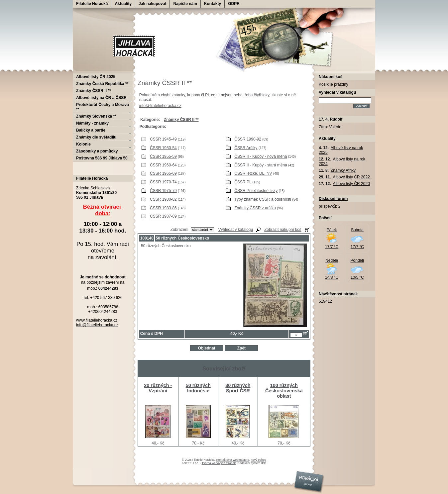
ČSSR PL (243, 182)
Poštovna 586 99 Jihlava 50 (102, 158)
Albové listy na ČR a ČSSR (101, 98)
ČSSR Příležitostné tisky (256, 191)
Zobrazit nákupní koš (283, 230)
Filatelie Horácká (92, 4)
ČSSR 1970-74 (163, 182)
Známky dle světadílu (96, 137)
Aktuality (123, 4)
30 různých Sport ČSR (238, 388)
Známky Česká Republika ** (102, 84)
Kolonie (83, 144)
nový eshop (259, 460)
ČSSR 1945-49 (163, 139)
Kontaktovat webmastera (233, 460)
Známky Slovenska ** (96, 116)
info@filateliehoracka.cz (160, 106)
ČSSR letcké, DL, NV (253, 173)
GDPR (234, 4)
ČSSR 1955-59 (163, 156)
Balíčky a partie (91, 130)
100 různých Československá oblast (284, 391)
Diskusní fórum (333, 199)
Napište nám (185, 4)
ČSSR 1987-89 (163, 216)
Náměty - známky (92, 123)
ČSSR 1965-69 (163, 173)
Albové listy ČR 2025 (96, 77)
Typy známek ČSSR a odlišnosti (263, 199)
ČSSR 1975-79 (163, 191)
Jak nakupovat (152, 4)
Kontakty (213, 4)
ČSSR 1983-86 (163, 208)
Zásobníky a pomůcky (97, 151)
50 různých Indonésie (198, 388)
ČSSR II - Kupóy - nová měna (261, 156)
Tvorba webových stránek (219, 463)
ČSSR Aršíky (246, 148)
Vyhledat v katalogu (236, 230)
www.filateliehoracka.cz (97, 320)
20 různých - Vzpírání (158, 388)
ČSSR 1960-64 (163, 165)
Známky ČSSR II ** (94, 91)
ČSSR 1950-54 (163, 148)
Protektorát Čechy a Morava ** (103, 107)
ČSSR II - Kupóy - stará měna (261, 165)
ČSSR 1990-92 (248, 139)
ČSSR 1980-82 (163, 199)
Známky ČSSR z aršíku (255, 208)
